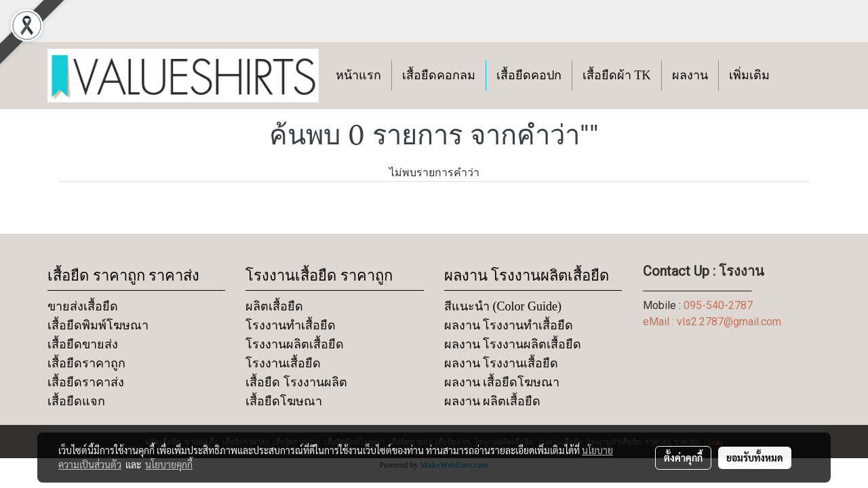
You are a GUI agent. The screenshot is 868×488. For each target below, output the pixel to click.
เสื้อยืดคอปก (529, 75)
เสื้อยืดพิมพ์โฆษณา (98, 325)
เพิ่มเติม (749, 75)
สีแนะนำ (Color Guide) (503, 306)
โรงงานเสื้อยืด (283, 363)
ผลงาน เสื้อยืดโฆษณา (502, 382)
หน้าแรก (358, 75)
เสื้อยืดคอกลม (439, 75)
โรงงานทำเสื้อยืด (291, 325)
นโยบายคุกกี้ (169, 464)
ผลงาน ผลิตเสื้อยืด (493, 401)
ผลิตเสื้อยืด (274, 306)
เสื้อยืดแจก (76, 401)
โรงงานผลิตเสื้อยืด (295, 344)
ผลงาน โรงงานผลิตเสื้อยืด (513, 344)
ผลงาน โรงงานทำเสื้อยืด (509, 325)
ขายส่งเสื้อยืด (83, 306)
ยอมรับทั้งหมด (755, 457)
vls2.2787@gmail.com (729, 322)
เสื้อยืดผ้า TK (617, 75)
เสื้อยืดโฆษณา (284, 401)
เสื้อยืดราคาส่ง (86, 382)
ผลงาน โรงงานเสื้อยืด (501, 363)
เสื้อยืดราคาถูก (86, 363)
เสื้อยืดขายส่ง (83, 344)
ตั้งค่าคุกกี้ (683, 457)
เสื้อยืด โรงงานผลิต (296, 382)
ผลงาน (690, 75)
